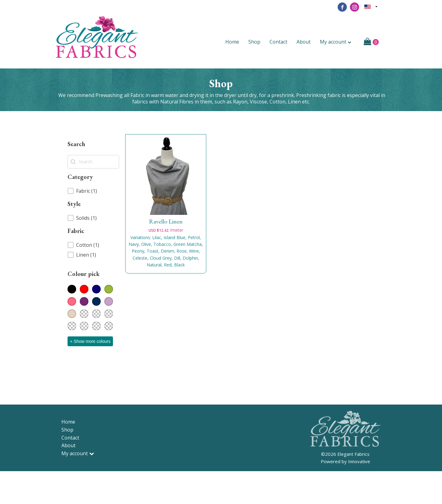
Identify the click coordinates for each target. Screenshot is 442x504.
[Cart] (371, 42)
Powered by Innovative (345, 461)
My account (335, 42)
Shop (254, 42)
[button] (93, 191)
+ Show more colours (90, 341)
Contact (278, 42)
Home (232, 42)
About (304, 42)
